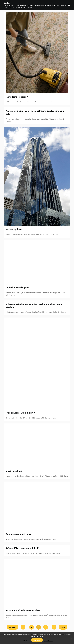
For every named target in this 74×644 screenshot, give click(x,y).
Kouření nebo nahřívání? (18, 534)
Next (63, 627)
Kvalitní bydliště (14, 229)
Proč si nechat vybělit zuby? (20, 413)
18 (54, 627)
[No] (72, 638)
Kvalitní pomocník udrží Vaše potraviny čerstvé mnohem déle (35, 112)
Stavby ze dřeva (14, 471)
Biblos (7, 3)
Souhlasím (37, 640)
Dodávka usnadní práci (18, 288)
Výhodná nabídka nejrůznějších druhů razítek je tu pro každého (34, 305)
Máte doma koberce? (17, 97)
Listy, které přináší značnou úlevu (23, 610)
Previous (13, 627)
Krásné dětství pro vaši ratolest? (22, 548)
